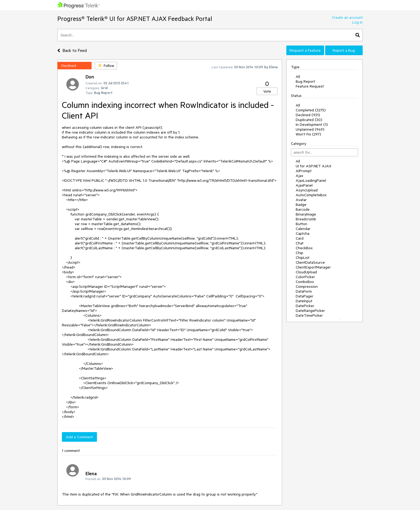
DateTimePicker (309, 315)
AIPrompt (304, 171)
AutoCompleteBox (311, 195)
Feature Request (310, 86)
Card (300, 238)
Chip (299, 253)
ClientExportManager (313, 267)
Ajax (299, 176)
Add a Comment (79, 437)
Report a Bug (344, 50)
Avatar (301, 200)
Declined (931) (308, 115)
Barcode (303, 209)
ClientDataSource (310, 262)
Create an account (347, 17)
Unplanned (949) (310, 129)
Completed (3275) (311, 110)
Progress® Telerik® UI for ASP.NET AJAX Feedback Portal (135, 19)
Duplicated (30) (309, 120)
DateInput (304, 301)
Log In (357, 22)
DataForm (304, 291)
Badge (301, 205)
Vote (267, 91)
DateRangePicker (310, 311)
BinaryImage (306, 214)
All (298, 77)
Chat (300, 243)
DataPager (305, 296)
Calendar (303, 229)
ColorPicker (305, 277)
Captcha (303, 233)
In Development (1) (312, 124)
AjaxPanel (304, 185)
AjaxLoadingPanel (311, 180)
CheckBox (304, 248)
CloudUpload (306, 272)
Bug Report (305, 81)
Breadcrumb (306, 219)
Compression (307, 286)
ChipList (303, 258)
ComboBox (305, 282)
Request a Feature (305, 50)
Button (301, 224)
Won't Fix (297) (308, 134)
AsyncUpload (307, 190)
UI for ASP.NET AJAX (314, 166)
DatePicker (305, 306)
